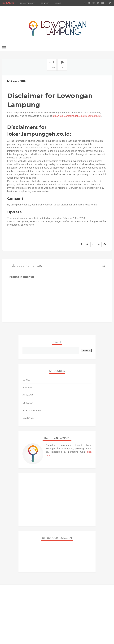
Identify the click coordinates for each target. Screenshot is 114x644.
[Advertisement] (57, 499)
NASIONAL (28, 418)
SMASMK (27, 387)
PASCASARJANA (32, 410)
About (58, 3)
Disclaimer (8, 3)
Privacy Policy (27, 3)
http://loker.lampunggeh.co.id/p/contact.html (77, 116)
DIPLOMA (28, 403)
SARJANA (28, 395)
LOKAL (26, 380)
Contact (45, 3)
